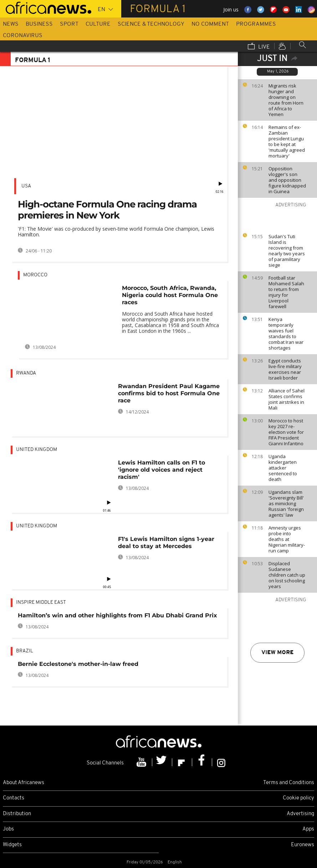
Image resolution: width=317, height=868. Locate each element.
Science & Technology (151, 24)
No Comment (210, 24)
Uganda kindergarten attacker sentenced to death (283, 468)
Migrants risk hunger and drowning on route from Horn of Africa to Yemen (286, 100)
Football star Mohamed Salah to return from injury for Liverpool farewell (286, 292)
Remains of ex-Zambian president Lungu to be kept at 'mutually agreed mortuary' (287, 141)
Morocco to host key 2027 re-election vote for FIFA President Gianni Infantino (286, 432)
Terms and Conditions (289, 783)
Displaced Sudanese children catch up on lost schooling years (287, 575)
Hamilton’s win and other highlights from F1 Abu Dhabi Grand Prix (117, 615)
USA (26, 186)
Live (259, 47)
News (11, 24)
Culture (98, 24)
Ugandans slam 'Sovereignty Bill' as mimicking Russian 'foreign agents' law (286, 503)
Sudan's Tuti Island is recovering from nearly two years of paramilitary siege (287, 251)
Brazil (25, 651)
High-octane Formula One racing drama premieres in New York (107, 210)
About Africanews (24, 783)
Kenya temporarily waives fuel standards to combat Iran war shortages (286, 333)
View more (277, 653)
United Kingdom (37, 450)
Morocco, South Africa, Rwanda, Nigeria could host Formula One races (170, 295)
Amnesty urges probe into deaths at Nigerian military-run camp (287, 539)
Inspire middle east (41, 603)
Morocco (35, 275)
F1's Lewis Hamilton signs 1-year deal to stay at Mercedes (166, 543)
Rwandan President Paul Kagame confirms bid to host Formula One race (169, 393)
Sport (69, 24)
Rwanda (26, 373)
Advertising (300, 814)
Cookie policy (298, 798)
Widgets (12, 845)
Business (39, 24)
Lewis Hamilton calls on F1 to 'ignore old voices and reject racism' (162, 470)
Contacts (14, 798)
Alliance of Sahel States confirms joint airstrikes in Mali (287, 399)
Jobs (8, 829)
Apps (308, 829)
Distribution (17, 814)
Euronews (303, 845)
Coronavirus (23, 36)
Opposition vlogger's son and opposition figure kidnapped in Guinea (287, 180)
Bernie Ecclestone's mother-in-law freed (78, 664)
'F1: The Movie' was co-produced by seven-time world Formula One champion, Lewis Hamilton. (116, 232)
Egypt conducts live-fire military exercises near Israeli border (285, 369)
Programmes (256, 24)
